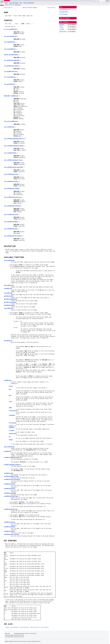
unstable (62, 29)
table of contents (65, 18)
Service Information (29, 3)
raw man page (63, 14)
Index (6, 3)
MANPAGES (7, 1)
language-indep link (65, 10)
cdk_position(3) (35, 627)
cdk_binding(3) (15, 627)
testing (61, 27)
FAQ (21, 3)
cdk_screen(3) (45, 627)
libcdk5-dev (12, 5)
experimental (63, 32)
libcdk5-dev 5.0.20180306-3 (30, 634)
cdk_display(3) (25, 627)
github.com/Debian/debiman (21, 641)
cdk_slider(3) (8, 8)
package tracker (64, 12)
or (18, 321)
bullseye (7, 5)
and (13, 426)
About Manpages (14, 3)
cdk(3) (7, 627)
